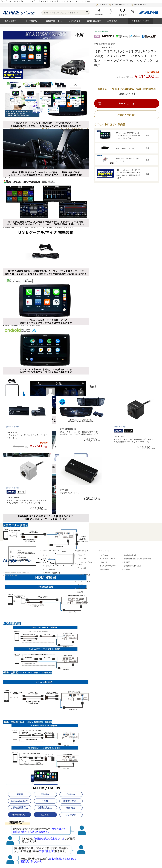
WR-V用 (80, 592)
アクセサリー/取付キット (52, 573)
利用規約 (127, 562)
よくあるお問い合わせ (120, 5)
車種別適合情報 (94, 21)
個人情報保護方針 (130, 555)
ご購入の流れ (105, 562)
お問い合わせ (105, 569)
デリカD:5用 (82, 568)
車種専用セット (53, 21)
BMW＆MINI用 (83, 603)
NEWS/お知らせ (140, 5)
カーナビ (46, 555)
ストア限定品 (31, 21)
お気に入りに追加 (127, 115)
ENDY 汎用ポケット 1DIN (125, 148)
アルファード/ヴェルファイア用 (86, 563)
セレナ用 (80, 585)
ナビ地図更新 (75, 21)
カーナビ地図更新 (49, 569)
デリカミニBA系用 (84, 575)
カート (132, 13)
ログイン (111, 12)
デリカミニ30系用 (84, 581)
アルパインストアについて (109, 559)
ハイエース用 (82, 559)
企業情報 (127, 569)
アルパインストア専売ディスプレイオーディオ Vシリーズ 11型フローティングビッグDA (128, 136)
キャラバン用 (82, 588)
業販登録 (123, 12)
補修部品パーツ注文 (140, 21)
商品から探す (10, 21)
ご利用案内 (102, 5)
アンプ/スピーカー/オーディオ (53, 566)
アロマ (45, 576)
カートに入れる (127, 104)
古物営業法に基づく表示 (133, 566)
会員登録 (99, 12)
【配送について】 (127, 94)
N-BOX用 (81, 599)
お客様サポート (114, 21)
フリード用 (81, 595)
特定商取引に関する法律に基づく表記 (137, 559)
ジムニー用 (81, 555)
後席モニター (48, 559)
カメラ (45, 562)
